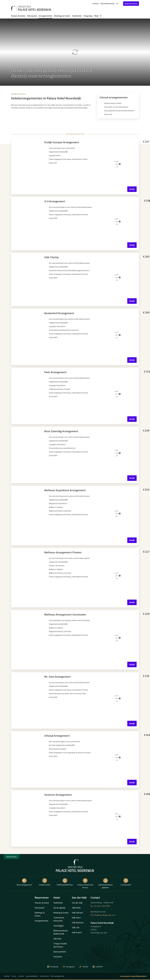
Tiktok (84, 967)
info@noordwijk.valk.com (103, 915)
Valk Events (77, 932)
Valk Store (76, 918)
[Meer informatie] (120, 164)
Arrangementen (45, 16)
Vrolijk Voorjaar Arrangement (62, 142)
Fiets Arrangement (55, 372)
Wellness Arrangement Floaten (63, 552)
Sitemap (7, 976)
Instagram (69, 967)
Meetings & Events (62, 16)
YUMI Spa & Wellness (65, 882)
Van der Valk (77, 903)
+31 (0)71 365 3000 (100, 906)
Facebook (53, 967)
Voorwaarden (44, 976)
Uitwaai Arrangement (57, 736)
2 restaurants (126, 882)
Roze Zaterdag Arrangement (61, 431)
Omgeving (88, 16)
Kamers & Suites (18, 16)
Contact (96, 3)
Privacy (14, 976)
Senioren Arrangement (58, 795)
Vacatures (58, 957)
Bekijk (132, 189)
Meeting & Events (61, 913)
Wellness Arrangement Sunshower (65, 614)
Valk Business (78, 923)
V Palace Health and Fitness (85, 883)
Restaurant (32, 16)
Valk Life (76, 927)
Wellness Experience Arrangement (65, 490)
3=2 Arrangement (55, 201)
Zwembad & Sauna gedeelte (105, 883)
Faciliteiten (77, 16)
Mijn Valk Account (108, 3)
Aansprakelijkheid (32, 976)
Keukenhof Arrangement (59, 313)
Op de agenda (59, 908)
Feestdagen (59, 926)
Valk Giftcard (77, 913)
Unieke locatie (45, 882)
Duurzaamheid (60, 952)
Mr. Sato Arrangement (57, 677)
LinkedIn (98, 967)
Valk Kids (57, 939)
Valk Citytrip (52, 257)
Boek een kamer (131, 4)
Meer (98, 16)
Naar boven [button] (12, 857)
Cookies (21, 976)
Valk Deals (76, 908)
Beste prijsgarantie (24, 882)
